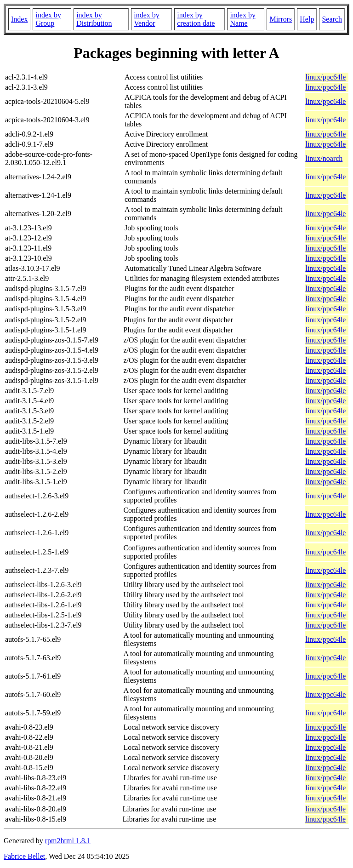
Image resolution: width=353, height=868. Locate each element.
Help (307, 19)
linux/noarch (324, 158)
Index (19, 19)
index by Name (243, 19)
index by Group (48, 19)
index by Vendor (147, 19)
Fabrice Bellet (24, 856)
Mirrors (281, 19)
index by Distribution (94, 19)
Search (332, 19)
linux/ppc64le (325, 77)
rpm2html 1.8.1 (68, 841)
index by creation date (196, 19)
